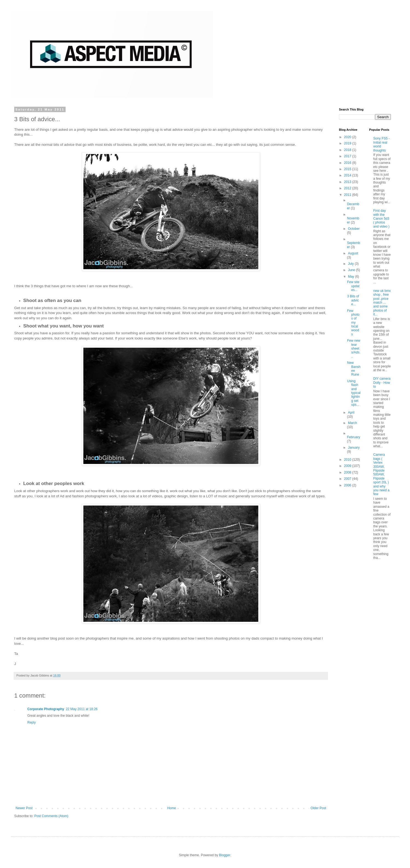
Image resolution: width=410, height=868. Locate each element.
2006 (348, 485)
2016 (348, 163)
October (354, 229)
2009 (348, 466)
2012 (348, 188)
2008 (348, 472)
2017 (348, 156)
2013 (348, 182)
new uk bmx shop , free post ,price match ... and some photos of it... (382, 303)
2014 (348, 175)
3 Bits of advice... (353, 300)
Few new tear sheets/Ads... (354, 349)
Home (172, 808)
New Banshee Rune (354, 369)
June (352, 270)
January (354, 448)
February (353, 437)
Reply (32, 722)
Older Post (318, 808)
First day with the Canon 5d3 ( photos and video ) (381, 219)
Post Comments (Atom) (51, 816)
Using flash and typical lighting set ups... (354, 393)
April (351, 413)
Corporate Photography (46, 709)
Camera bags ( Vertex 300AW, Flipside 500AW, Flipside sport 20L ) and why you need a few (381, 474)
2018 (348, 150)
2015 (348, 169)
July (351, 264)
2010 (348, 460)
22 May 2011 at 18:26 (82, 709)
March (352, 423)
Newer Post (24, 808)
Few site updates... (353, 286)
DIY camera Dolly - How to (382, 383)
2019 (348, 143)
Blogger (225, 855)
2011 (348, 195)
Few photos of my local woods (353, 323)
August (353, 253)
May (352, 277)
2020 (348, 137)
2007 (348, 479)
